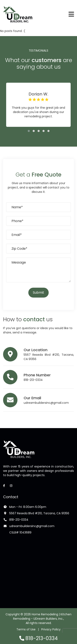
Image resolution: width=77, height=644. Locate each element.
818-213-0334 (33, 380)
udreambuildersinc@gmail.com (46, 403)
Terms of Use (26, 629)
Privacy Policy (51, 629)
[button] (29, 131)
